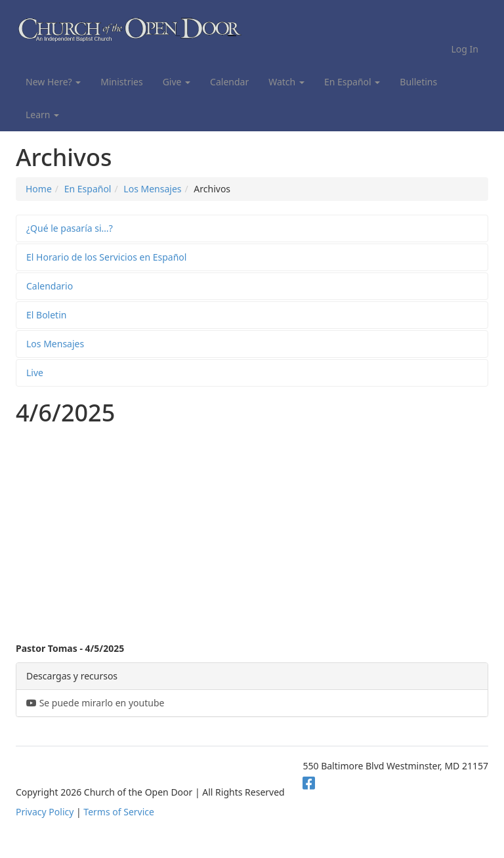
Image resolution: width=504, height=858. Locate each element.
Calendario (50, 286)
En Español (352, 82)
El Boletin (46, 315)
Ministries (121, 82)
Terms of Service (119, 812)
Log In (465, 49)
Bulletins (418, 82)
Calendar (229, 82)
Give (177, 82)
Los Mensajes (152, 189)
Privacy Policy (45, 812)
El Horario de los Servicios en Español (106, 257)
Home (39, 189)
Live (35, 373)
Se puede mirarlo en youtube (95, 703)
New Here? (53, 82)
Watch (286, 82)
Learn (42, 115)
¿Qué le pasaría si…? (70, 228)
